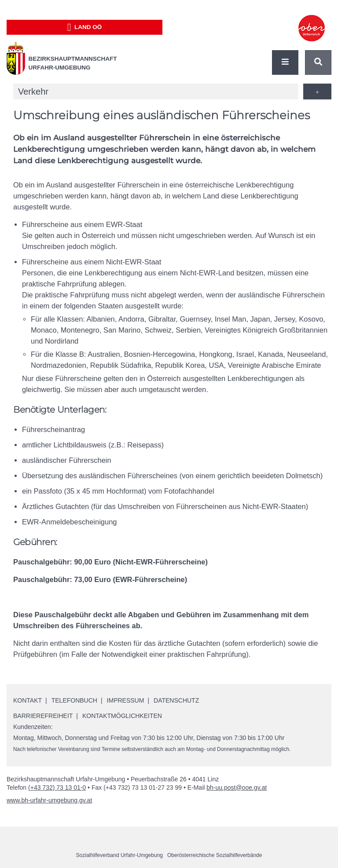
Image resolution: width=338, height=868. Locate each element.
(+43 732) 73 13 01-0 (57, 787)
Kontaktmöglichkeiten (122, 716)
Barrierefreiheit (43, 716)
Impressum (126, 700)
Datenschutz (176, 700)
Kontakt (28, 700)
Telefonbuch (74, 700)
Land (85, 27)
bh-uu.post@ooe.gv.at (237, 787)
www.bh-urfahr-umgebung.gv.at (49, 800)
